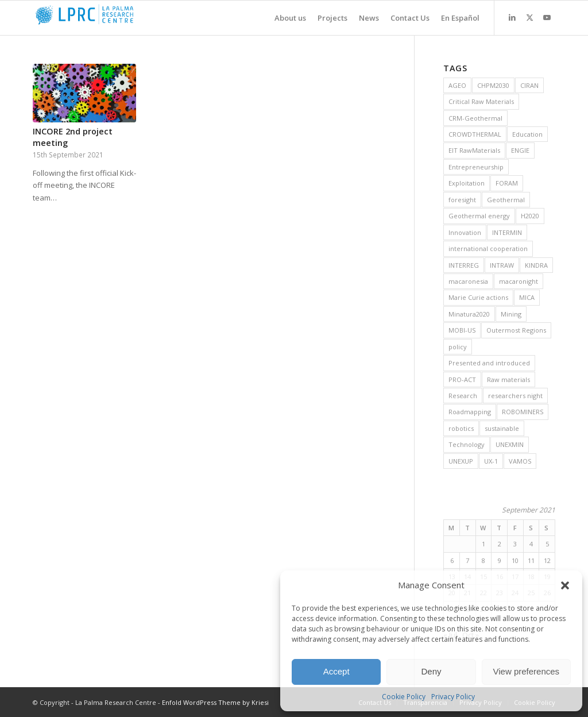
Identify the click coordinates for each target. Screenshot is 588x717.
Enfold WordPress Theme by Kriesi (215, 702)
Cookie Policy (404, 697)
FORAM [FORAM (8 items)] (507, 183)
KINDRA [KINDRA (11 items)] (536, 265)
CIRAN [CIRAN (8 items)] (529, 85)
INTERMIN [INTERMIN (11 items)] (507, 232)
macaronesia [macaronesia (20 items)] (468, 281)
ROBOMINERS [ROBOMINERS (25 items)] (523, 412)
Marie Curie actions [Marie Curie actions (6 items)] (478, 297)
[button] (565, 585)
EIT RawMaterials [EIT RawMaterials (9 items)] (474, 150)
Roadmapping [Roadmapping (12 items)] (470, 412)
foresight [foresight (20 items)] (462, 200)
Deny (431, 671)
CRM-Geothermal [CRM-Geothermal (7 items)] (475, 118)
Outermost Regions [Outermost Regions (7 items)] (516, 330)
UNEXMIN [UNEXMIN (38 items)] (510, 444)
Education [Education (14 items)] (527, 134)
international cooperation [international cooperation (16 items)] (488, 248)
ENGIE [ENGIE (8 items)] (520, 150)
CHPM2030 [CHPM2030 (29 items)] (493, 85)
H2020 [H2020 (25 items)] (530, 216)
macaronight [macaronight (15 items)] (519, 281)
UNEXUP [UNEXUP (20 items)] (461, 461)
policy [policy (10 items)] (458, 347)
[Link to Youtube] (547, 17)
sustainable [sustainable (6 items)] (502, 428)
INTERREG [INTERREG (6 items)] (464, 265)
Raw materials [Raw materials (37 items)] (508, 379)
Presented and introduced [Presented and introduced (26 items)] (489, 363)
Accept (336, 671)
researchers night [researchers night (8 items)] (515, 396)
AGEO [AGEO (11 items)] (457, 85)
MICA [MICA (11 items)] (527, 297)
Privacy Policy (453, 697)
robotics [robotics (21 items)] (461, 428)
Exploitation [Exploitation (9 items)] (467, 183)
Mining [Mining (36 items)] (511, 314)
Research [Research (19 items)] (463, 396)
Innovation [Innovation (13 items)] (465, 232)
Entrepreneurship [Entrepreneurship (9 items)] (476, 167)
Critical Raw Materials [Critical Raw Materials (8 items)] (481, 101)
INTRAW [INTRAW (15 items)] (502, 265)
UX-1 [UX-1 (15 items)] (491, 461)
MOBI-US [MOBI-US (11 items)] (462, 330)
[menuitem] (285, 18)
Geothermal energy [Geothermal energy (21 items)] (479, 216)
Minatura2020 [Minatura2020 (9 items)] (469, 314)
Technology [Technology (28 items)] (467, 444)
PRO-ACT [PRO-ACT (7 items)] (462, 379)
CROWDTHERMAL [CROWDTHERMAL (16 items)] (475, 134)
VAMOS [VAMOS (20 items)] (520, 461)
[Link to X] (529, 17)
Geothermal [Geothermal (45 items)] (506, 200)
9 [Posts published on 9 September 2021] (500, 560)
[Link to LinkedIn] (512, 17)
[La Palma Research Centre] (119, 18)
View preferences (527, 671)
